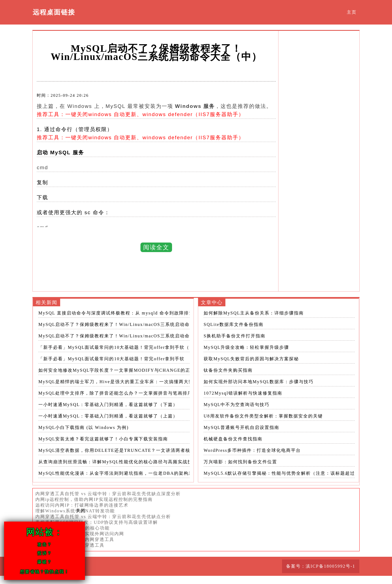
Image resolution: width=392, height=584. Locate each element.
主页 (352, 12)
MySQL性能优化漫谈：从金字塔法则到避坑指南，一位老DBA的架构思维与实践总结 (131, 473)
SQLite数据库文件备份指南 (234, 324)
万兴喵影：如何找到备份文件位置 (240, 462)
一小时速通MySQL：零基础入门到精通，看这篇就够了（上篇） (108, 416)
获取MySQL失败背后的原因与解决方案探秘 (251, 359)
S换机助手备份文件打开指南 (235, 336)
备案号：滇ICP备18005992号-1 (321, 566)
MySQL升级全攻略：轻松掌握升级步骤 (246, 347)
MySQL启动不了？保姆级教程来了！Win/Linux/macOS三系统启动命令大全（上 (126, 336)
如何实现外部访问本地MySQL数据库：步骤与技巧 (259, 382)
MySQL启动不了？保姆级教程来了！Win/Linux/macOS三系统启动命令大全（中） (129, 324)
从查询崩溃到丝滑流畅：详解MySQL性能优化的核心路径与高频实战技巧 (118, 462)
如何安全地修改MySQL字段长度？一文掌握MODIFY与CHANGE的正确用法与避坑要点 (134, 370)
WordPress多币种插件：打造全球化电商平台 (252, 450)
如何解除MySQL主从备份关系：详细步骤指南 (254, 313)
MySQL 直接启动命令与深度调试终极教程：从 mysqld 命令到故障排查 (116, 313)
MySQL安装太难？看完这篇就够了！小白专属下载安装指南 (103, 439)
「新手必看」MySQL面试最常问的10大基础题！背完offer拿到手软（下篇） (121, 347)
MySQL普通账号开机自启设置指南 (241, 427)
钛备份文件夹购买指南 (228, 370)
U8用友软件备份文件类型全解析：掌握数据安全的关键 (263, 416)
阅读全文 (156, 247)
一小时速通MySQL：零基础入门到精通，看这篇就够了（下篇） (108, 405)
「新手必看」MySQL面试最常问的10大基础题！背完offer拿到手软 (111, 359)
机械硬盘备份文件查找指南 (233, 439)
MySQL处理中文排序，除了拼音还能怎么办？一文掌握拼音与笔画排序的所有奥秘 (128, 393)
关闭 (81, 511)
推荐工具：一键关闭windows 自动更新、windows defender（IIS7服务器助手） (140, 114)
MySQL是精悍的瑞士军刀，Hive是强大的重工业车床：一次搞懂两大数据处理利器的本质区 (138, 382)
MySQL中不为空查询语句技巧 (237, 405)
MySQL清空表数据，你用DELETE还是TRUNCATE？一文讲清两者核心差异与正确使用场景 (139, 450)
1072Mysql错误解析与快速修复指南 (243, 393)
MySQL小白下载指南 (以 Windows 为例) (84, 427)
